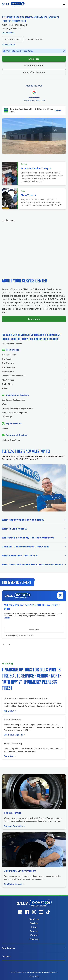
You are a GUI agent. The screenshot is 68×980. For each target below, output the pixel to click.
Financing (34, 939)
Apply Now (10, 711)
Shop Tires (34, 59)
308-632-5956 (13, 39)
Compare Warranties (15, 826)
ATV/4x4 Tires (34, 380)
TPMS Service (34, 372)
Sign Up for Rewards (14, 884)
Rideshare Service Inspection (34, 413)
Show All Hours (9, 44)
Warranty (34, 935)
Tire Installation (34, 355)
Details (59, 110)
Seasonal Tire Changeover (34, 376)
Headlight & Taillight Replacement (34, 408)
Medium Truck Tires (34, 440)
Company (6, 956)
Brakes (34, 428)
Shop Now (34, 630)
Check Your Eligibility (15, 735)
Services (34, 923)
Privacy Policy (34, 976)
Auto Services (8, 948)
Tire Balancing (34, 367)
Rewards (34, 931)
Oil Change (34, 417)
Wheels (34, 388)
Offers (34, 927)
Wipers (34, 404)
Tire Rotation (34, 363)
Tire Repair (34, 359)
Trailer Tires (34, 384)
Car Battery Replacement (34, 400)
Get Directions (8, 32)
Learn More (34, 319)
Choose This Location (34, 72)
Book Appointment (34, 65)
